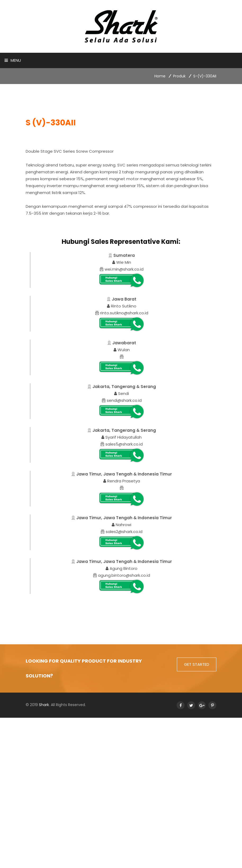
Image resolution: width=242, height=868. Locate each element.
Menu (13, 60)
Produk (179, 76)
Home (160, 76)
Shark (44, 705)
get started (197, 664)
